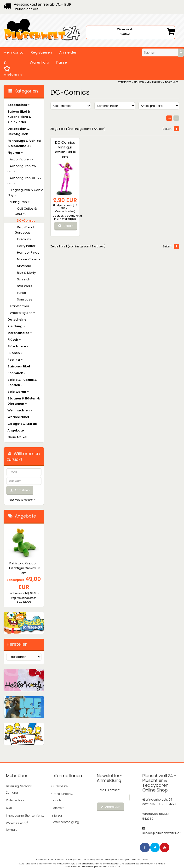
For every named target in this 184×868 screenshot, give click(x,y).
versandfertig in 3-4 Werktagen (68, 217)
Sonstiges (25, 299)
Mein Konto (14, 52)
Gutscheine (17, 319)
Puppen (15, 353)
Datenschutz (15, 800)
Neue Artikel (17, 437)
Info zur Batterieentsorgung (65, 819)
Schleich (24, 279)
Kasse (62, 62)
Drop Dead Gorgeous (24, 230)
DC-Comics (26, 221)
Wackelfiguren (23, 313)
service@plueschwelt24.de (162, 833)
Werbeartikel (18, 417)
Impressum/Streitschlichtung (22, 816)
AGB (9, 808)
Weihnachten (20, 410)
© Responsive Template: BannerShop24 (127, 860)
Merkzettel (13, 69)
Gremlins (24, 239)
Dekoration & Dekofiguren (19, 131)
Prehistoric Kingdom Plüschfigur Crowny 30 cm (24, 568)
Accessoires (18, 105)
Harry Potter (26, 246)
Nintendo (24, 266)
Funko (22, 293)
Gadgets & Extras (22, 424)
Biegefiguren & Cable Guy (25, 193)
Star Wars (25, 286)
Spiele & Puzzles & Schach (22, 382)
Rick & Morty (26, 273)
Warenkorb (39, 62)
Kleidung (16, 326)
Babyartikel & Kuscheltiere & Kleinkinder (19, 117)
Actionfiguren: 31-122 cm (24, 181)
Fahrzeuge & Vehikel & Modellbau (24, 143)
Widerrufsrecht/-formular (18, 826)
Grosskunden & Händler (62, 797)
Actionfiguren (22, 159)
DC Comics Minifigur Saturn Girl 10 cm (65, 150)
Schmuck (17, 373)
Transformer (20, 306)
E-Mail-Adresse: (108, 790)
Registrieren (41, 52)
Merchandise (20, 333)
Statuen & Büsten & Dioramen (24, 401)
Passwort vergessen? (22, 500)
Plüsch (14, 340)
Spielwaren (18, 392)
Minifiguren (20, 202)
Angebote (16, 430)
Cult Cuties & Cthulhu (26, 211)
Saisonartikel (19, 366)
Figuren (15, 153)
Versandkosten (64, 211)
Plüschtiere (18, 346)
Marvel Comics (29, 259)
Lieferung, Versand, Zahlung (19, 789)
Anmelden (68, 52)
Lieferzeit (57, 808)
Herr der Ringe (28, 253)
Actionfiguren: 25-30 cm (24, 169)
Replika (15, 360)
